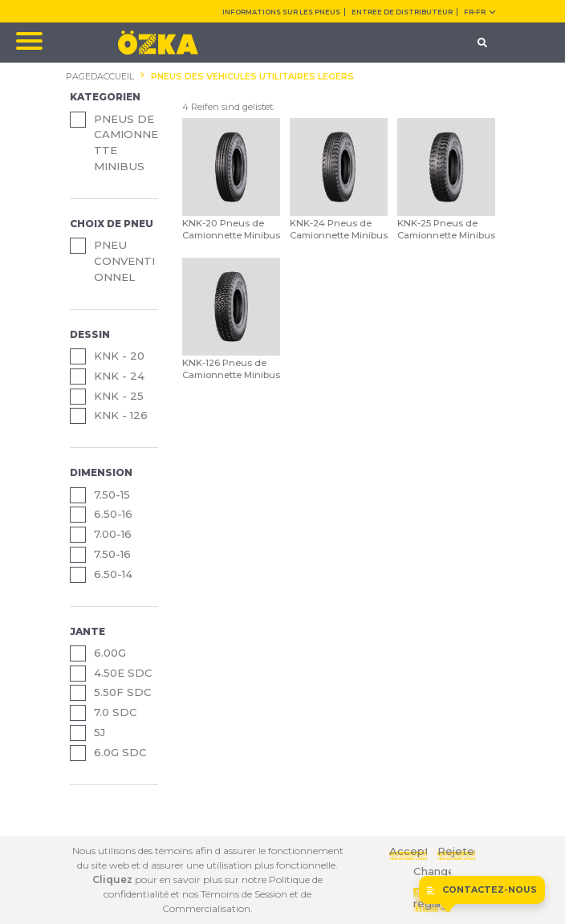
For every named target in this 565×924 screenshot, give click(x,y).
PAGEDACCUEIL (100, 77)
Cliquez (112, 879)
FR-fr (480, 12)
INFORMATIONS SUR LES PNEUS (281, 12)
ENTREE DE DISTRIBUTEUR (402, 12)
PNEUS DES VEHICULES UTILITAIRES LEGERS (252, 77)
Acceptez (408, 851)
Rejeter (456, 851)
